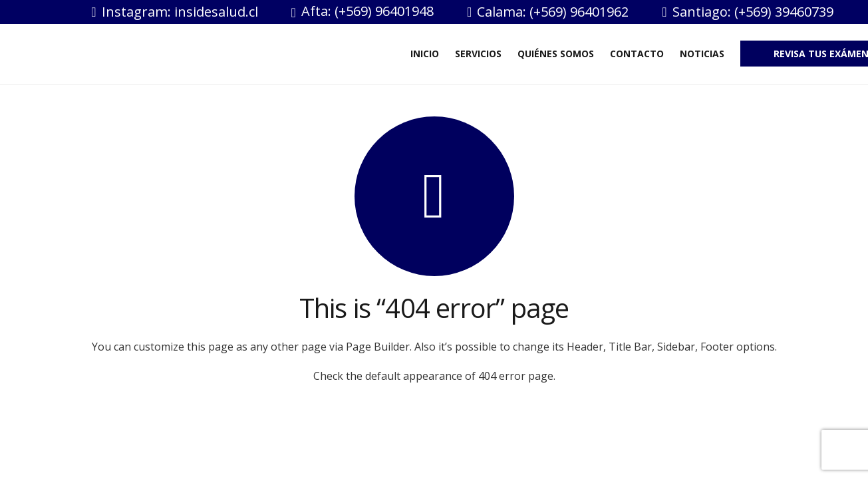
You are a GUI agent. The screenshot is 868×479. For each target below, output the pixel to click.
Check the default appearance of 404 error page (433, 376)
